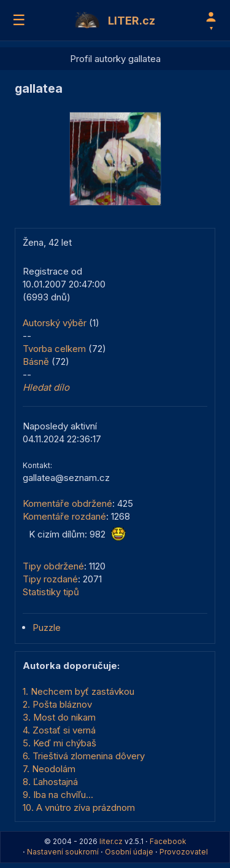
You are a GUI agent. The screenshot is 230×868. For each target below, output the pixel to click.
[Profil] (211, 20)
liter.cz (111, 841)
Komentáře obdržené (67, 503)
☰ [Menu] (19, 20)
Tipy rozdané (50, 579)
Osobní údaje (129, 852)
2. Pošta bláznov (57, 704)
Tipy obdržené (53, 566)
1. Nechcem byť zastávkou (79, 691)
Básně (36, 362)
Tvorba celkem (54, 349)
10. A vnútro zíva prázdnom (79, 807)
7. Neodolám (49, 769)
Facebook (168, 841)
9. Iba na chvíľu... (58, 795)
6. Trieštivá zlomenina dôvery (84, 756)
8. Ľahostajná (50, 782)
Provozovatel (184, 852)
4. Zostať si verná (59, 730)
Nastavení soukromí (63, 852)
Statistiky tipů (51, 592)
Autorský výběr (55, 323)
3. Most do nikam (59, 717)
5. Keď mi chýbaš (59, 743)
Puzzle (47, 628)
